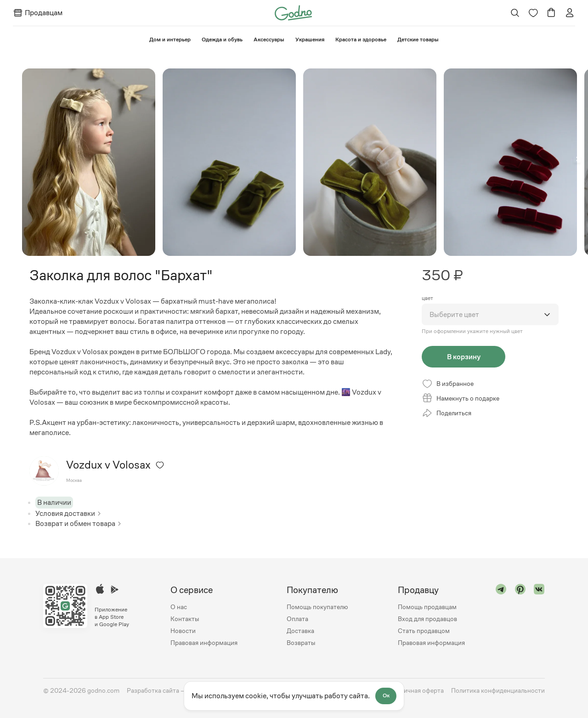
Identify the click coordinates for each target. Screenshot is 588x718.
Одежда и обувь (222, 40)
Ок (387, 696)
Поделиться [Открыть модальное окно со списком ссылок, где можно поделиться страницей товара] (447, 414)
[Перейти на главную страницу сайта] (293, 12)
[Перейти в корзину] (551, 13)
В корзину (460, 357)
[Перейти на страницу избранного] (533, 13)
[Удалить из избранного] (160, 465)
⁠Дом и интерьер (170, 40)
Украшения (310, 40)
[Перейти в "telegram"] (501, 616)
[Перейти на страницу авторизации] (570, 13)
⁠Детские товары (418, 40)
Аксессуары (269, 40)
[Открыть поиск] (515, 13)
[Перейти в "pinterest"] (520, 616)
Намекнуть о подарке (461, 399)
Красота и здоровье (361, 40)
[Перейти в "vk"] (539, 616)
